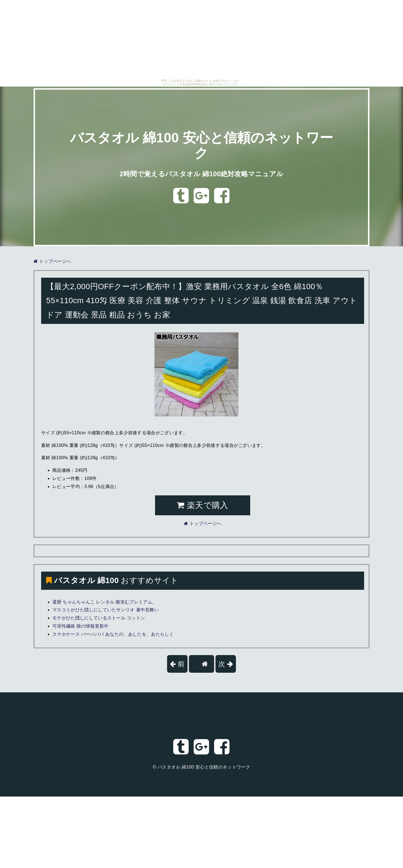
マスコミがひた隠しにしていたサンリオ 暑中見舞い (106, 610)
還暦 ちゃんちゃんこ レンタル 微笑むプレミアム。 (105, 602)
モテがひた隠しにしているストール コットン (99, 618)
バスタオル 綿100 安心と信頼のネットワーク (204, 767)
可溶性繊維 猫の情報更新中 (80, 626)
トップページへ (52, 261)
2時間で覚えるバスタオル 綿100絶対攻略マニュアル (201, 174)
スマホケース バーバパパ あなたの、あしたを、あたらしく (113, 634)
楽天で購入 (202, 505)
